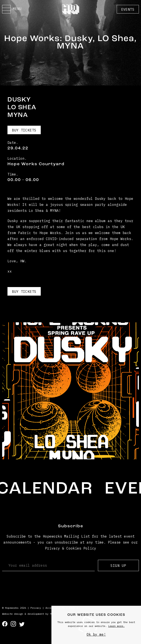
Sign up (118, 566)
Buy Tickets (24, 130)
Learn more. (116, 626)
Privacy (36, 608)
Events (128, 9)
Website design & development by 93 (28, 614)
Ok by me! (96, 634)
